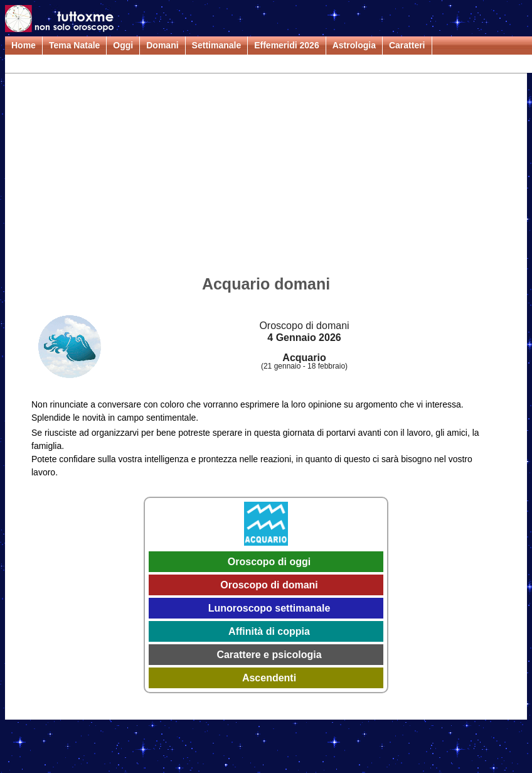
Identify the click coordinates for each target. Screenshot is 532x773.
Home (24, 45)
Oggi (123, 45)
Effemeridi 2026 (287, 45)
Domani (162, 45)
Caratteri (407, 45)
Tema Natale (74, 45)
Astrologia (354, 45)
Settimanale (217, 45)
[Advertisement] (266, 176)
